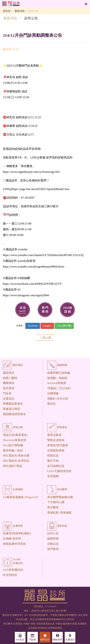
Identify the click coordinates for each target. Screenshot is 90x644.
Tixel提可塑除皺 (13, 445)
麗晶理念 (9, 373)
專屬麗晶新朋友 (13, 404)
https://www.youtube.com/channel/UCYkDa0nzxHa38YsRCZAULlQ (43, 255)
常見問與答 (10, 575)
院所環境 (9, 388)
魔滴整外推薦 (70, 624)
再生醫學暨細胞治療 (60, 497)
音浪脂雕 (53, 476)
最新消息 (20, 11)
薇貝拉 (51, 404)
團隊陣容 (9, 383)
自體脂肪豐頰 (55, 628)
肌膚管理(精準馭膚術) (17, 533)
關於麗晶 (13, 365)
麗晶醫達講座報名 (14, 414)
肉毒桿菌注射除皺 (59, 373)
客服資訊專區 (12, 409)
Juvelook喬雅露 (57, 383)
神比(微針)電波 (13, 466)
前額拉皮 (53, 456)
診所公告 (53, 533)
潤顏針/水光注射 (58, 399)
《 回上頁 (45, 338)
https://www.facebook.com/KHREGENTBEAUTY (32, 284)
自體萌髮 (53, 393)
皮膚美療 (13, 526)
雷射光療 (13, 427)
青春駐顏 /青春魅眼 (59, 513)
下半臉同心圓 (56, 502)
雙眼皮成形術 (56, 440)
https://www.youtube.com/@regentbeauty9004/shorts (34, 267)
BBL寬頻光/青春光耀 (16, 456)
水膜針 (27, 624)
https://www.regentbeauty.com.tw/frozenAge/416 (31, 172)
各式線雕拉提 (56, 466)
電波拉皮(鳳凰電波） (16, 435)
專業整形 (57, 427)
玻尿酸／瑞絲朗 (57, 378)
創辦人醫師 (10, 378)
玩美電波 (18, 624)
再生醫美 (53, 507)
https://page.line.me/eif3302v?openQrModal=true (41, 189)
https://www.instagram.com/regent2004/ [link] (26, 295)
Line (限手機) (64, 326)
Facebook (33, 326)
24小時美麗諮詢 (13, 570)
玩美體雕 (13, 489)
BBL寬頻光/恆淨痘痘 (16, 461)
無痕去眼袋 (54, 435)
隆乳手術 (53, 461)
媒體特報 (53, 539)
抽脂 (33, 624)
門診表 (7, 393)
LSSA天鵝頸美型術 (59, 471)
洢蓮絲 (59, 624)
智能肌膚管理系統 (14, 544)
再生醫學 (57, 489)
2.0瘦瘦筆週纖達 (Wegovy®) (21, 497)
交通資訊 (9, 399)
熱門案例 (53, 549)
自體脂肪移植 (56, 450)
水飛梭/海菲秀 (12, 539)
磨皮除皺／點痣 (13, 450)
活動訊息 (53, 544)
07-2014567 (51, 606)
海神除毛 (43, 628)
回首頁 (7, 11)
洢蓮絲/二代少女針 (59, 388)
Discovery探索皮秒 (15, 440)
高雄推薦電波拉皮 (45, 624)
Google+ (47, 326)
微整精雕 (57, 365)
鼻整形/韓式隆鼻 (58, 445)
